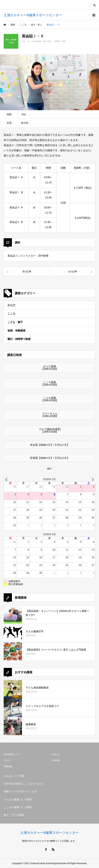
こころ (11, 314)
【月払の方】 (62, 445)
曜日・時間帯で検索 (19, 339)
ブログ (7, 760)
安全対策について (12, 754)
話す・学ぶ (26, 41)
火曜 (44, 41)
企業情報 (56, 760)
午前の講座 (37, 41)
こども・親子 (15, 322)
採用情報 (8, 766)
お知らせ (56, 754)
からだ (11, 305)
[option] (49, 82)
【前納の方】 (45, 445)
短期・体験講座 (16, 331)
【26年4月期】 (50, 369)
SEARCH (94, 5)
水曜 (49, 41)
